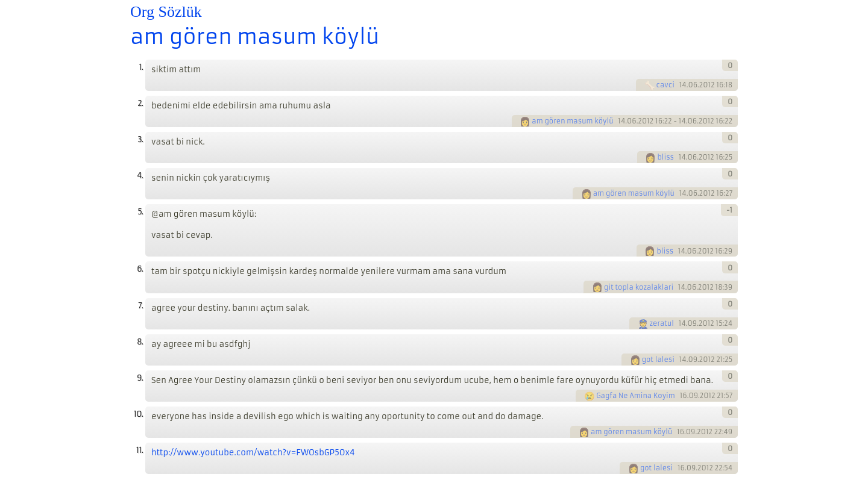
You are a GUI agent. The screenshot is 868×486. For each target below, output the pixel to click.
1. (141, 67)
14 (683, 85)
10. (138, 414)
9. (140, 378)
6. (140, 269)
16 (684, 396)
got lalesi (658, 360)
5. (140, 212)
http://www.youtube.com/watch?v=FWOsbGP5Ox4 (253, 453)
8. (140, 342)
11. (140, 450)
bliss (665, 157)
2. (140, 103)
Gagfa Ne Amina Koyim (636, 396)
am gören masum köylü (255, 37)
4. (140, 176)
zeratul (662, 323)
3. (140, 139)
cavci (665, 85)
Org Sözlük (166, 12)
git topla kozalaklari (639, 287)
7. (140, 306)
